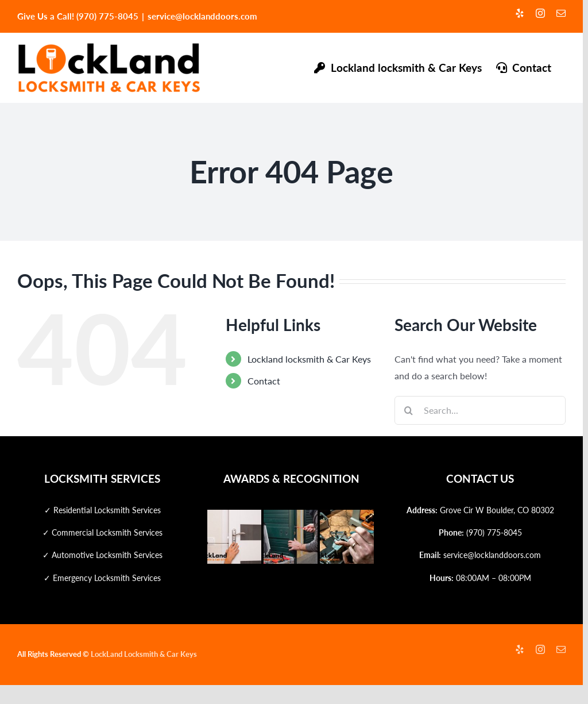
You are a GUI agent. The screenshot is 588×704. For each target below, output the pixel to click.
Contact (264, 381)
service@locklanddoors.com (202, 16)
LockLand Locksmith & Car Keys (144, 654)
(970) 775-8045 (494, 532)
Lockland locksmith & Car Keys (309, 359)
